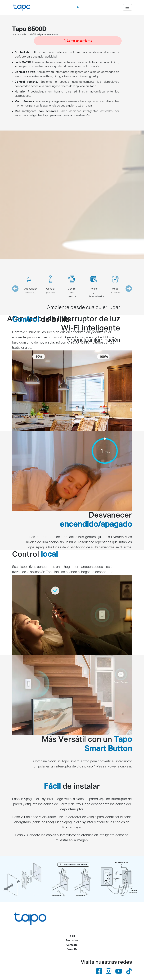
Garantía (72, 950)
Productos (72, 941)
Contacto (72, 945)
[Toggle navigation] (127, 7)
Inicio (72, 936)
